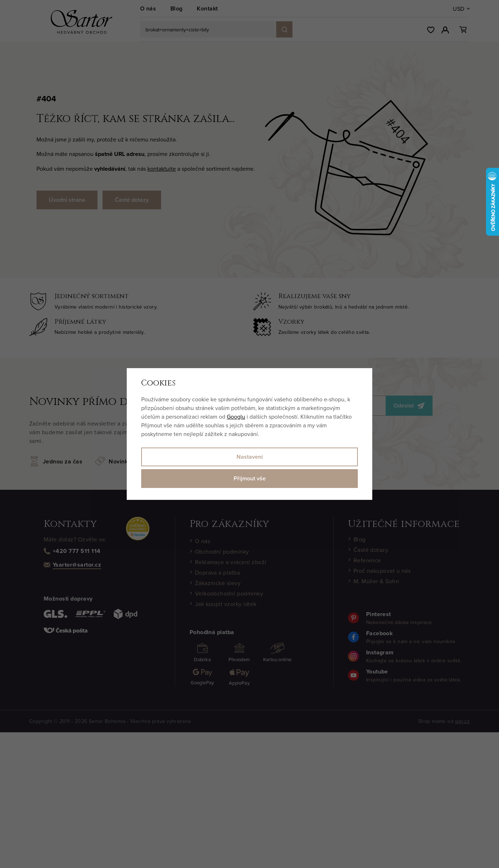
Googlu (236, 416)
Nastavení (250, 457)
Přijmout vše (250, 478)
